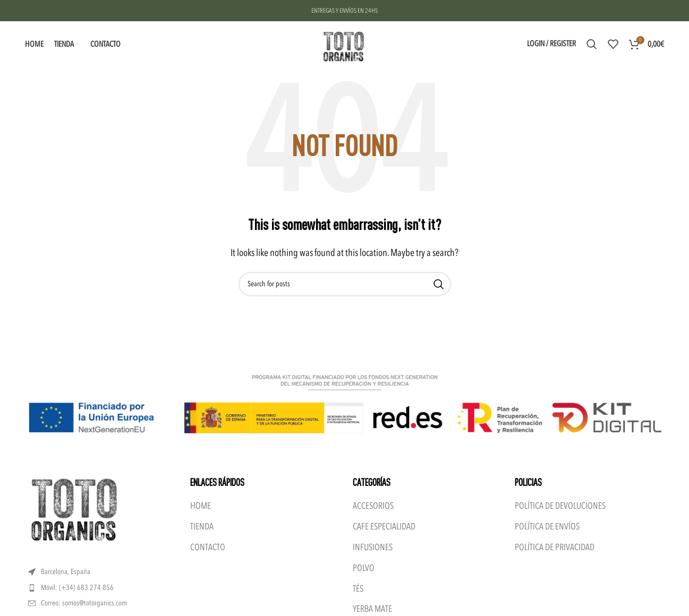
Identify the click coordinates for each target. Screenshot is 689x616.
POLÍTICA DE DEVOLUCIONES (560, 506)
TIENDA (202, 527)
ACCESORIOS (373, 506)
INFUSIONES (373, 547)
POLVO (364, 568)
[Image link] (76, 510)
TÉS (358, 589)
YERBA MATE (372, 609)
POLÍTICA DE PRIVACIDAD (555, 547)
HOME (201, 506)
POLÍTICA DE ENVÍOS (547, 527)
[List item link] (101, 588)
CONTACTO (208, 547)
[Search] (592, 44)
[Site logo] (344, 43)
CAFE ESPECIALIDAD (384, 527)
